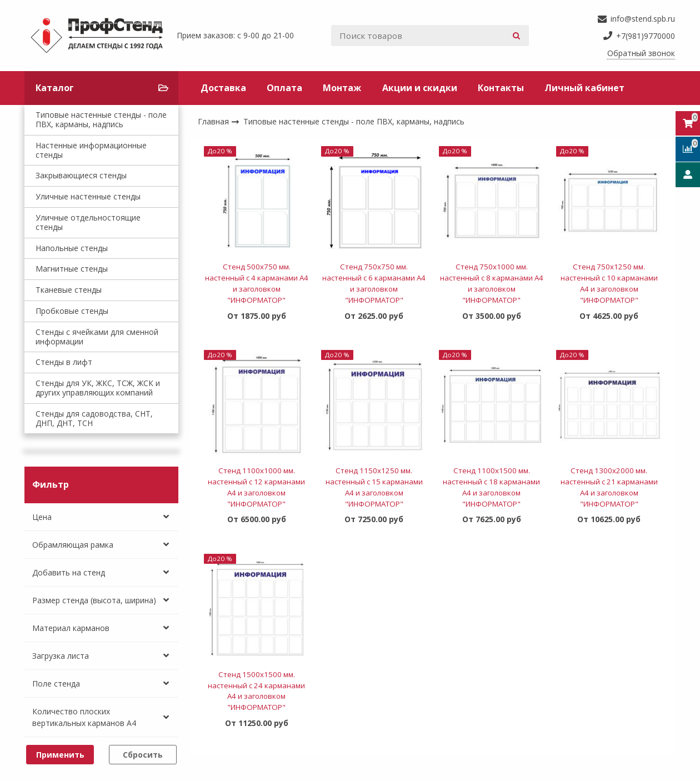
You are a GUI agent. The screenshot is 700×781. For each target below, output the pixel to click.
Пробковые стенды (72, 311)
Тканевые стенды (69, 290)
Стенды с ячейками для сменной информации (97, 337)
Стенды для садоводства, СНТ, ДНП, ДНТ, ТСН (94, 418)
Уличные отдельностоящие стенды (88, 222)
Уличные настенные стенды (88, 196)
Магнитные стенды (72, 269)
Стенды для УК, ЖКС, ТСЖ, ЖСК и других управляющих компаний (98, 388)
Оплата (284, 88)
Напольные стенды (72, 248)
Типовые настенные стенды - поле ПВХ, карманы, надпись (101, 119)
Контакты (501, 88)
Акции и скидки (420, 88)
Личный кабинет (584, 88)
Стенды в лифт (64, 362)
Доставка (223, 88)
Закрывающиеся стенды (81, 175)
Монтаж (342, 88)
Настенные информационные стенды (91, 150)
